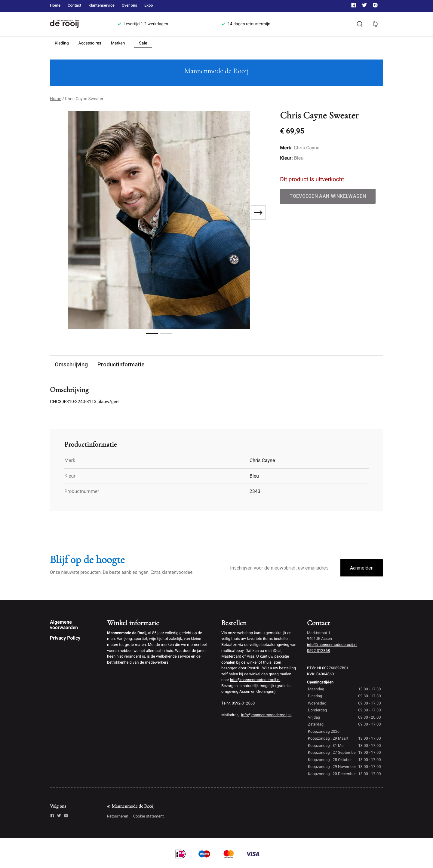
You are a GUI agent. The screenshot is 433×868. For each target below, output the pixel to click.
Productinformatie (122, 365)
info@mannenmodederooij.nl (255, 681)
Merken (118, 43)
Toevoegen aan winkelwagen (328, 196)
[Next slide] (258, 212)
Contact (75, 6)
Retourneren (118, 817)
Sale (143, 43)
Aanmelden (362, 569)
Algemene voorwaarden (64, 625)
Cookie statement (148, 817)
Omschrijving (72, 365)
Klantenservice (101, 6)
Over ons (129, 6)
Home (55, 6)
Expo (149, 6)
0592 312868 (318, 651)
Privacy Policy (65, 639)
